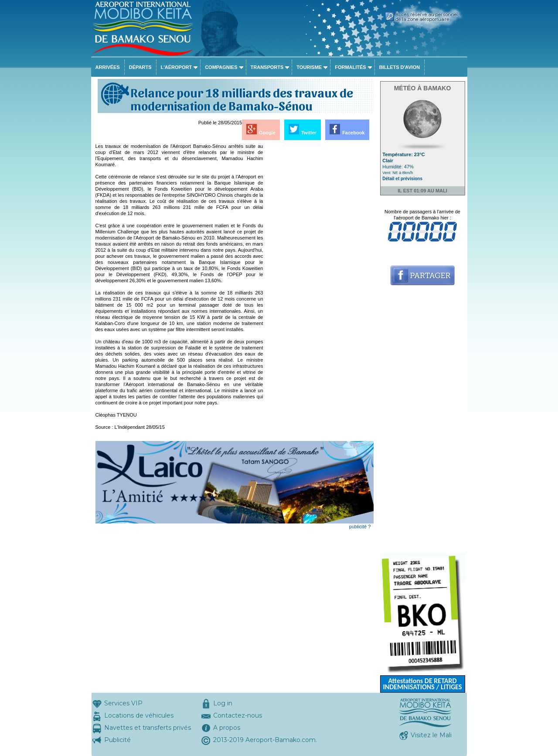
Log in (223, 703)
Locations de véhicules (139, 715)
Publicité (117, 740)
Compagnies (221, 67)
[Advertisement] (319, 274)
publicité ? (360, 527)
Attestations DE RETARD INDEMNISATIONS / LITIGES (422, 684)
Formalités (350, 67)
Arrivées (108, 67)
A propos (227, 728)
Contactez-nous (238, 715)
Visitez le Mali (431, 735)
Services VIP (123, 703)
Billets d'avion (400, 67)
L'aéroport (177, 67)
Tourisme (309, 67)
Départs (140, 67)
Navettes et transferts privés (148, 728)
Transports (267, 67)
